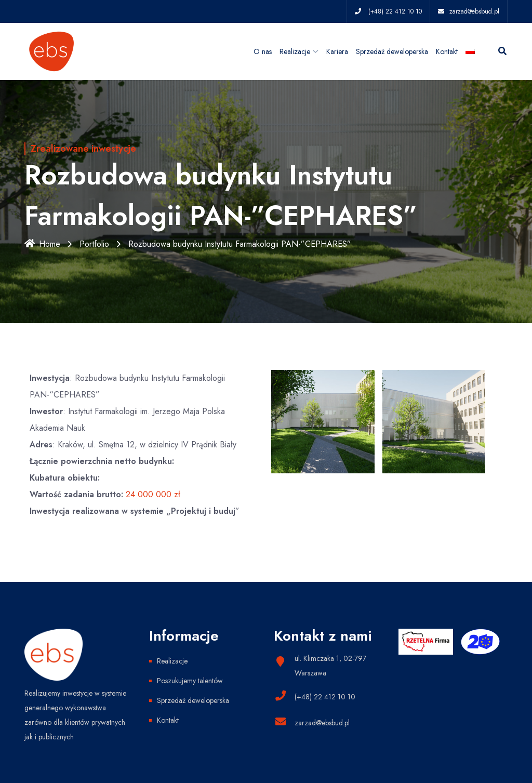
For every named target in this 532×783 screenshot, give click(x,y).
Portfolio (94, 244)
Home (42, 244)
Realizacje (295, 51)
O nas (263, 51)
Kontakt (447, 51)
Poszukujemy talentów (190, 681)
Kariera (337, 51)
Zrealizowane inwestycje (83, 149)
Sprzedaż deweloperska (392, 51)
